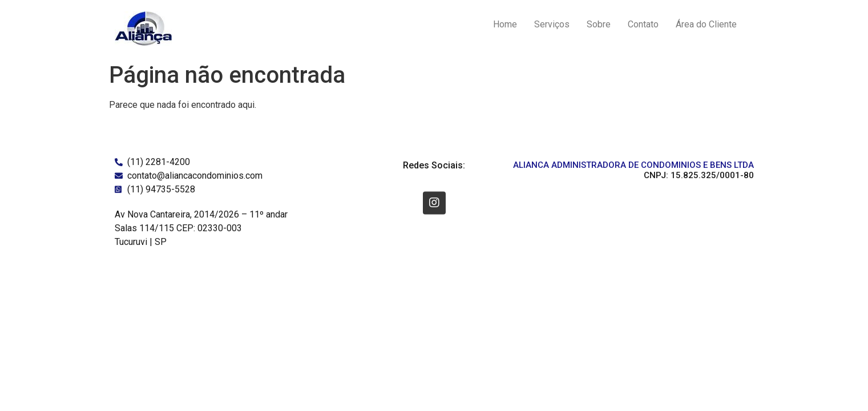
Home (505, 24)
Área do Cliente (706, 24)
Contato (643, 24)
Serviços (552, 24)
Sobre (599, 24)
